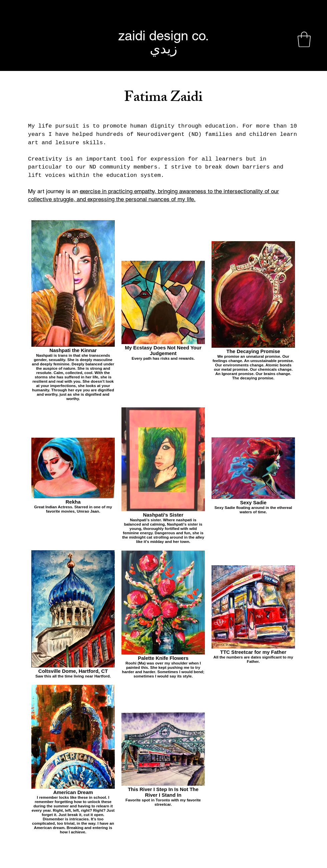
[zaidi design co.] (163, 36)
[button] (304, 39)
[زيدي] (163, 49)
